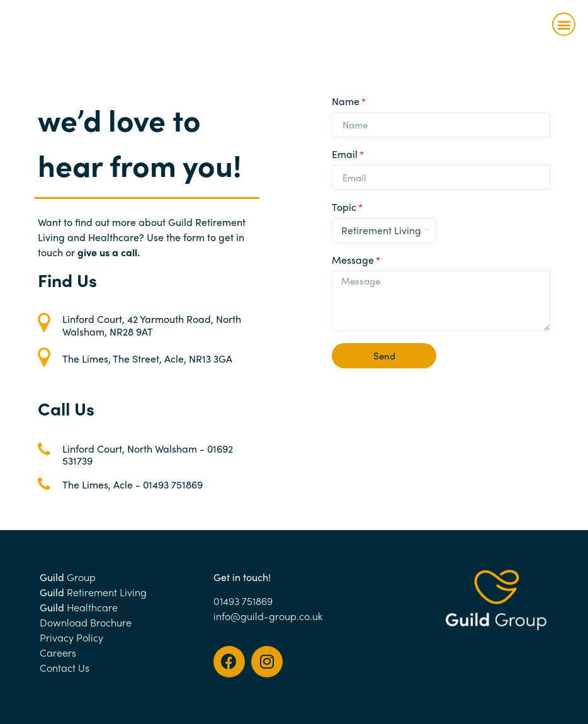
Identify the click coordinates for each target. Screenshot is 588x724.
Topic (344, 208)
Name (346, 102)
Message (353, 261)
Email (345, 155)
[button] (564, 24)
